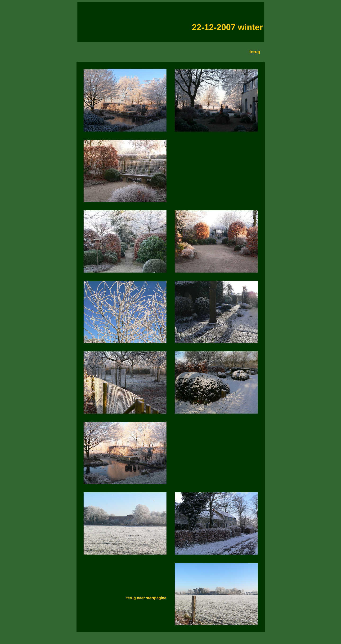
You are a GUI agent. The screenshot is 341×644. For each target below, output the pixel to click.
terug (255, 52)
